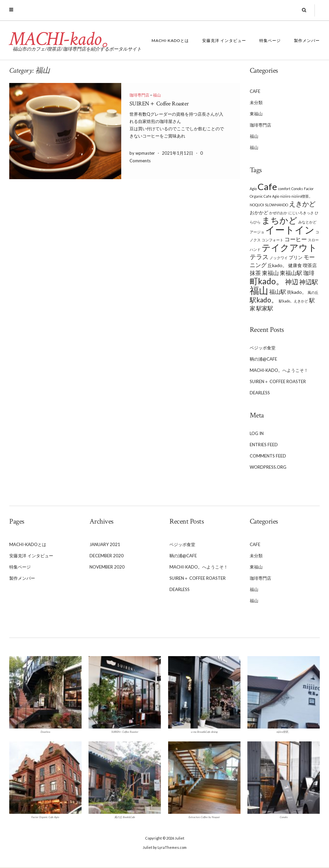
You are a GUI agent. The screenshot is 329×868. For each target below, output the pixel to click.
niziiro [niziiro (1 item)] (285, 196)
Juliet (180, 838)
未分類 (256, 103)
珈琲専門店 (139, 95)
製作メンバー (307, 41)
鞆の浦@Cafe (263, 359)
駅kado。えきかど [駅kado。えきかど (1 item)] (293, 301)
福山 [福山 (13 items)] (259, 290)
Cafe (255, 92)
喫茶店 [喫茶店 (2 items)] (310, 265)
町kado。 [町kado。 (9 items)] (267, 281)
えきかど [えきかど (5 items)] (302, 204)
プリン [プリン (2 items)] (296, 257)
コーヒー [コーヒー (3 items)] (296, 239)
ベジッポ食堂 (263, 348)
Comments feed (268, 456)
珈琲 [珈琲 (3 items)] (309, 273)
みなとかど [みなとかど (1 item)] (307, 222)
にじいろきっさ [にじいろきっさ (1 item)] (301, 213)
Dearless (260, 393)
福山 (157, 95)
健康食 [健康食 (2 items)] (295, 265)
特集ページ (270, 41)
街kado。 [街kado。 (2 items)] (297, 292)
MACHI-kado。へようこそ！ (279, 371)
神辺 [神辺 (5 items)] (292, 282)
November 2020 (107, 567)
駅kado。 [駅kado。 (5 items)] (264, 300)
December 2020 (107, 556)
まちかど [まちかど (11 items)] (279, 220)
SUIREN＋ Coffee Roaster (159, 104)
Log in (257, 434)
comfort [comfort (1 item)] (284, 189)
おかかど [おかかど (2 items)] (259, 212)
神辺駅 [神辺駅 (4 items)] (309, 282)
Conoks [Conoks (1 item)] (297, 189)
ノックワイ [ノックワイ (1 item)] (279, 258)
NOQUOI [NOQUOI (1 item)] (257, 205)
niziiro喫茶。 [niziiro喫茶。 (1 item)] (302, 196)
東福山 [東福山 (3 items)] (270, 273)
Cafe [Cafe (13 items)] (267, 187)
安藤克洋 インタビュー (224, 41)
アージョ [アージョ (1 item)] (257, 232)
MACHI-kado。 (65, 39)
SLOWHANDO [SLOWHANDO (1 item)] (276, 205)
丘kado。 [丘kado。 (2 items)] (277, 265)
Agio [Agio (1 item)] (253, 189)
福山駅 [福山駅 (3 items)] (278, 292)
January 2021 (105, 545)
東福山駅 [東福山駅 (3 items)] (291, 273)
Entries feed (264, 445)
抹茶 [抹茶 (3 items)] (255, 273)
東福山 (256, 114)
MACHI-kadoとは (170, 41)
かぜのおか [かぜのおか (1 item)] (278, 213)
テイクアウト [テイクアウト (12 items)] (289, 247)
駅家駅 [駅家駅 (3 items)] (265, 308)
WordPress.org (268, 467)
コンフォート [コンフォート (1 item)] (273, 240)
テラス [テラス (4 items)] (259, 257)
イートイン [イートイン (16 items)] (290, 230)
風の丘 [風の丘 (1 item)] (313, 292)
